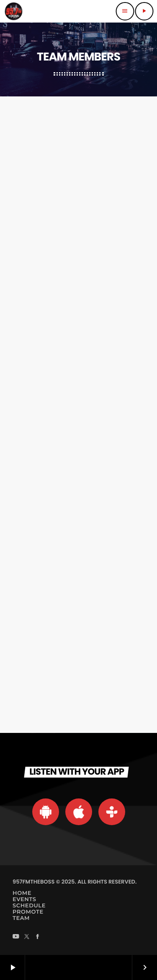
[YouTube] (16, 937)
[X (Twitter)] (27, 937)
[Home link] (13, 11)
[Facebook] (38, 937)
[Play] (144, 11)
